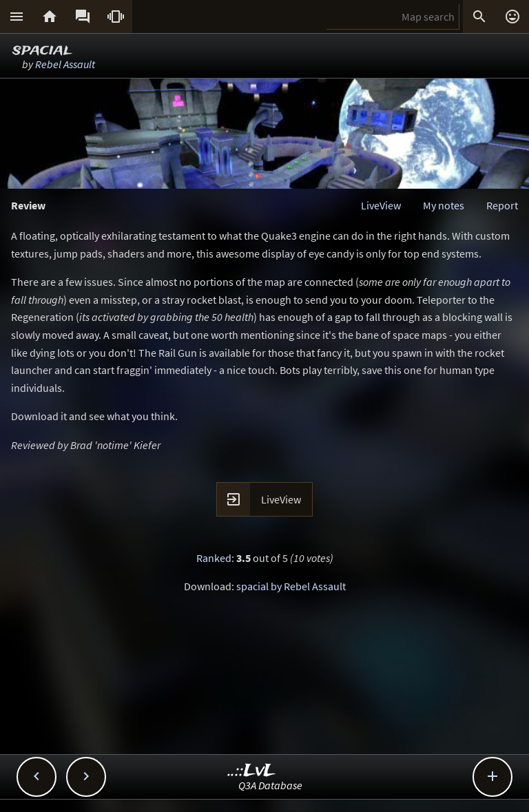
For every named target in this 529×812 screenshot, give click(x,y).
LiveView (381, 205)
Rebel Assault (65, 64)
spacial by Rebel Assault (291, 586)
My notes (444, 205)
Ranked (214, 558)
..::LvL (252, 771)
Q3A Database (270, 785)
